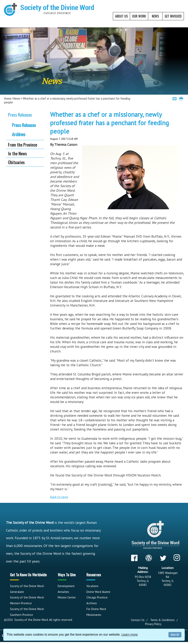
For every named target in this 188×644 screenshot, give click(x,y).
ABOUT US (121, 16)
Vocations (92, 586)
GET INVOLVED (173, 16)
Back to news (59, 497)
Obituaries (16, 162)
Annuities (63, 592)
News (17, 99)
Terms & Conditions (162, 620)
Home (8, 99)
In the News (17, 153)
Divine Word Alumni (98, 592)
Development (66, 586)
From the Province (23, 144)
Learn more (130, 635)
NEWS (155, 16)
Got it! (175, 635)
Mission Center (67, 597)
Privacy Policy (153, 624)
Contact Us (138, 620)
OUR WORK (139, 16)
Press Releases (20, 115)
